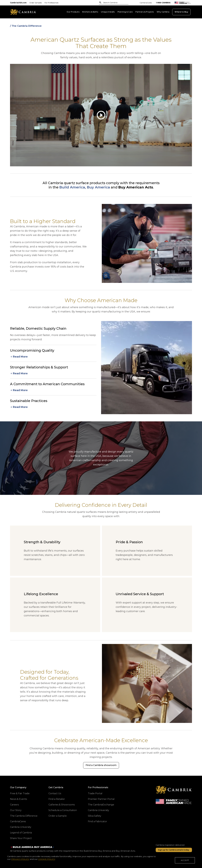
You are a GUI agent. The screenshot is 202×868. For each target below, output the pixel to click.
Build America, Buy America (85, 187)
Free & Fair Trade (20, 793)
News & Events (18, 799)
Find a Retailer (57, 799)
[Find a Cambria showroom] (101, 765)
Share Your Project (21, 838)
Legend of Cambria (21, 833)
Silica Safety (95, 816)
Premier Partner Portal (101, 799)
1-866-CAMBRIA (163, 3)
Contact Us (55, 793)
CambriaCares (146, 3)
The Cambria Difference (24, 816)
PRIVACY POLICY (20, 862)
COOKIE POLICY (47, 862)
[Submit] (100, 2)
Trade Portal (95, 793)
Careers (14, 805)
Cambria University (21, 827)
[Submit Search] (100, 3)
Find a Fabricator (97, 821)
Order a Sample (58, 816)
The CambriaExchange (101, 805)
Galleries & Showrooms (62, 805)
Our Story (16, 810)
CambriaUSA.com (18, 3)
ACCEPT (185, 863)
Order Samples (36, 3)
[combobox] (112, 3)
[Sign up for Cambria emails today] (174, 850)
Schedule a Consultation (63, 810)
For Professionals (51, 3)
